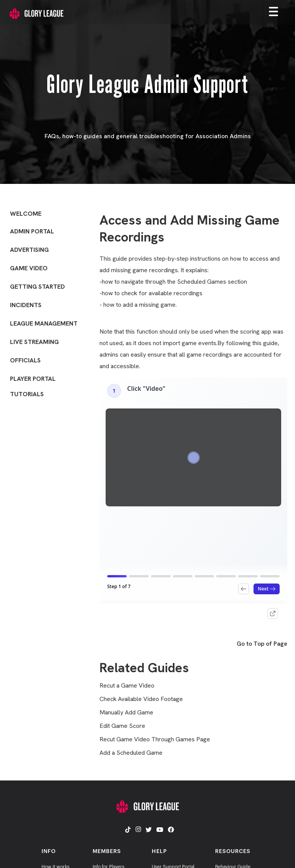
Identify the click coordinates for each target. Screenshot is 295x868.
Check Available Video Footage (141, 699)
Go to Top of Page (262, 644)
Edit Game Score (122, 726)
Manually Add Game (126, 713)
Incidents (26, 305)
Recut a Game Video (127, 686)
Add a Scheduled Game (131, 753)
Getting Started (37, 287)
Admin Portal (32, 231)
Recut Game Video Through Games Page (155, 739)
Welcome (26, 214)
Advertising (29, 250)
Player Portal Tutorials (33, 386)
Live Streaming (34, 342)
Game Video (29, 268)
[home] (32, 11)
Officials (25, 360)
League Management (44, 323)
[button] (280, 11)
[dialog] (281, 853)
